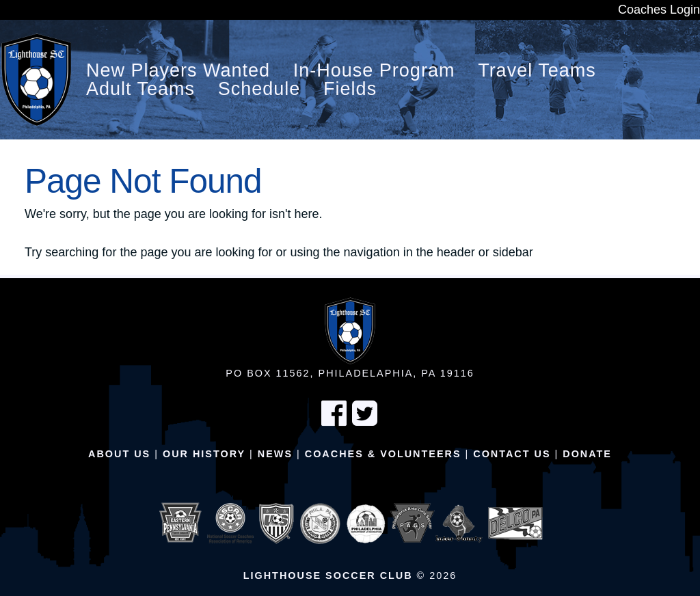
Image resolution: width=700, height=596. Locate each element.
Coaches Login (659, 10)
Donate (587, 454)
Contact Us (512, 454)
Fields (350, 89)
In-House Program (374, 71)
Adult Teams (140, 89)
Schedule (259, 89)
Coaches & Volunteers (383, 454)
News (275, 454)
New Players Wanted (178, 71)
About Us (119, 454)
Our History (204, 454)
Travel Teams (537, 71)
